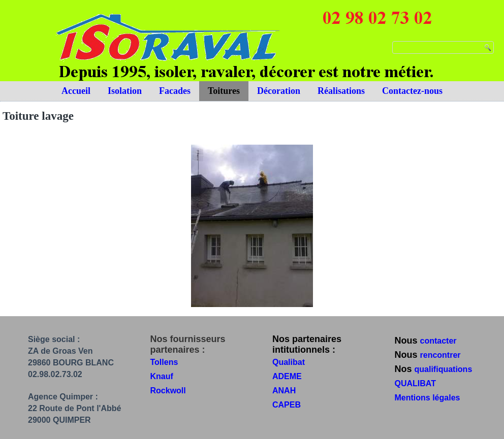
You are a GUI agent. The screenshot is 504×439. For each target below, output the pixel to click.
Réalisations (341, 91)
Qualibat (289, 362)
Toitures (224, 91)
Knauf (162, 376)
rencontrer (440, 355)
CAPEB (287, 405)
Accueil (76, 91)
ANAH (284, 391)
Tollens (164, 362)
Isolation (125, 91)
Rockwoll (168, 391)
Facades (175, 91)
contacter (438, 341)
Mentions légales (428, 398)
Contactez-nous (412, 91)
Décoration (279, 91)
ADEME (287, 376)
